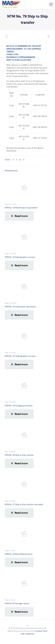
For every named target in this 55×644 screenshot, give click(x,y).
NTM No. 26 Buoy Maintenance (19, 554)
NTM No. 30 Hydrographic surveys (20, 356)
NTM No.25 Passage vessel (17, 603)
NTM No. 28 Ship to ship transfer (19, 455)
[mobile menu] (51, 4)
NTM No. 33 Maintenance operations (21, 208)
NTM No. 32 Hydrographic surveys (20, 257)
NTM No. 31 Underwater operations (20, 307)
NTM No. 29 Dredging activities (19, 406)
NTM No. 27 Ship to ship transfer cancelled (24, 504)
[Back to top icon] (27, 625)
